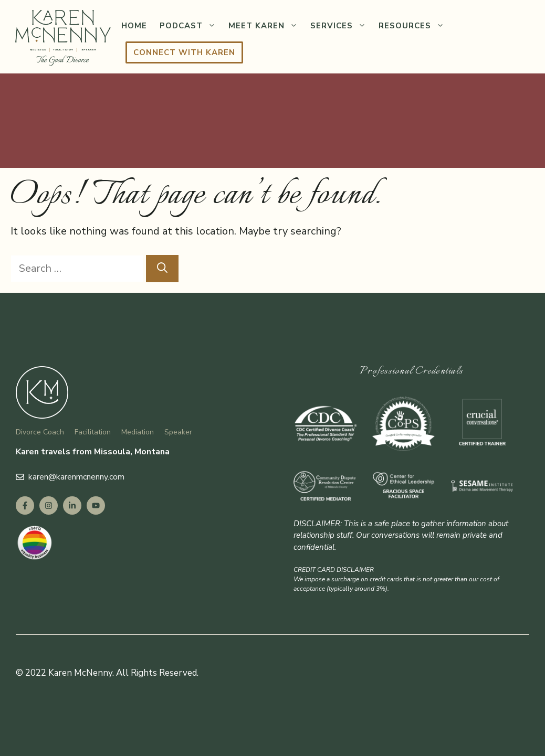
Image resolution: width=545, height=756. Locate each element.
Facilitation (93, 432)
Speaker (178, 432)
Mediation (138, 432)
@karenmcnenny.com (86, 477)
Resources (415, 26)
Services (341, 26)
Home (134, 26)
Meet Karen (266, 26)
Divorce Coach (40, 432)
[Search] (162, 269)
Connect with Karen (184, 52)
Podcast (191, 26)
